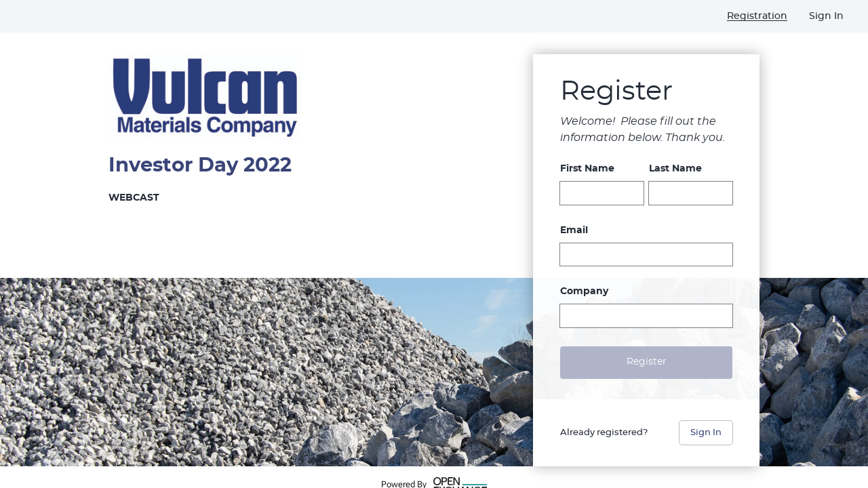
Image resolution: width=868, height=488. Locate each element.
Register (647, 362)
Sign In (706, 433)
